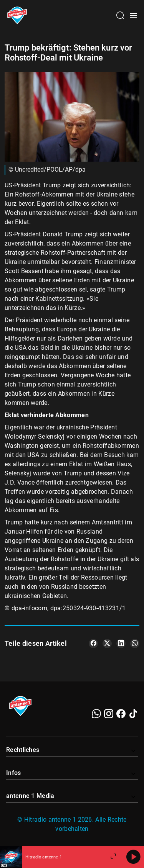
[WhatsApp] (96, 714)
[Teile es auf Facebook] (93, 644)
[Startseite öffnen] (17, 15)
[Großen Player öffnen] (113, 857)
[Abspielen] (133, 857)
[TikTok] (133, 714)
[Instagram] (109, 714)
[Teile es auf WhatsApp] (135, 644)
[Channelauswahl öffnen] (120, 15)
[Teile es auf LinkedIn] (121, 644)
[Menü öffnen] (133, 15)
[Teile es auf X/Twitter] (107, 644)
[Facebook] (121, 714)
